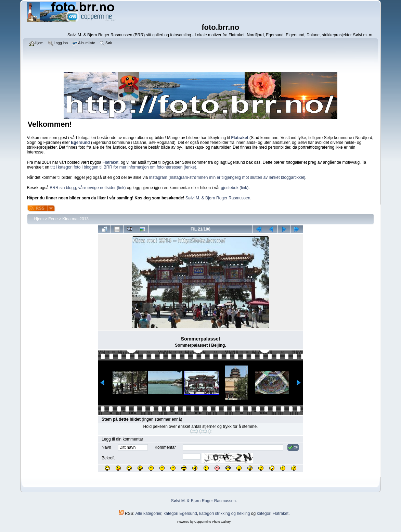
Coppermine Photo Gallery (212, 522)
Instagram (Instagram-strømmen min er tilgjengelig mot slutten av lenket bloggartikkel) (227, 177)
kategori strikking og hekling (224, 514)
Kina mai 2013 (75, 219)
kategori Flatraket (273, 514)
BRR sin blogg (63, 188)
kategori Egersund (180, 514)
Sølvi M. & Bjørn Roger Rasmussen (218, 198)
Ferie (53, 219)
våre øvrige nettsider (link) (102, 188)
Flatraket (110, 162)
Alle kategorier (148, 514)
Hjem (39, 219)
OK (293, 447)
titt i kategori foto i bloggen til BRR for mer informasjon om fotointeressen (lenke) (123, 167)
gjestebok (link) (235, 188)
